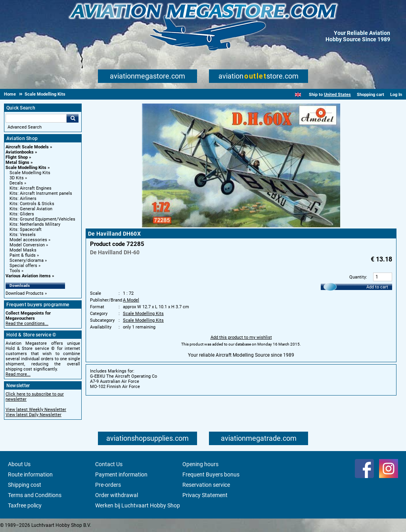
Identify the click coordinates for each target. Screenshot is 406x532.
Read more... (18, 374)
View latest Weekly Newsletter (36, 410)
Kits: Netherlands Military (35, 224)
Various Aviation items (28, 276)
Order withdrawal (117, 495)
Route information (30, 474)
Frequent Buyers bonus (211, 474)
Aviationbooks (20, 152)
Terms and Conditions (35, 495)
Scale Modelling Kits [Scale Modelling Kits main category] (30, 173)
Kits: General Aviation (31, 209)
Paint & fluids (23, 255)
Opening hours (200, 464)
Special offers (23, 266)
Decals (16, 183)
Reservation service (206, 485)
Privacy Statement (205, 495)
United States (337, 95)
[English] (298, 95)
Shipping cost (25, 485)
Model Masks (23, 250)
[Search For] (36, 118)
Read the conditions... (27, 324)
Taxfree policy (25, 505)
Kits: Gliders (22, 214)
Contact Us (109, 464)
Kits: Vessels (23, 235)
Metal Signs (17, 162)
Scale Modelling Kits (26, 168)
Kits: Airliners (23, 199)
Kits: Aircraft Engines (31, 188)
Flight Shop (17, 157)
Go (73, 118)
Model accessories (28, 240)
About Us (19, 464)
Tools (15, 271)
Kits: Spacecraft (26, 230)
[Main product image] (241, 226)
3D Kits (17, 178)
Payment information (121, 474)
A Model (131, 300)
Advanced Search (25, 127)
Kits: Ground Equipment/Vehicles (42, 219)
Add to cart (377, 287)
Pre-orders (108, 485)
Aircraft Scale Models (27, 147)
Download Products (25, 293)
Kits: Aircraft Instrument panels (41, 193)
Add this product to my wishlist (241, 337)
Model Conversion (27, 245)
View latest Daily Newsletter (34, 415)
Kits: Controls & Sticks (32, 204)
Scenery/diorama (27, 260)
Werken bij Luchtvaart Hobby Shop (138, 505)
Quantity (358, 277)
